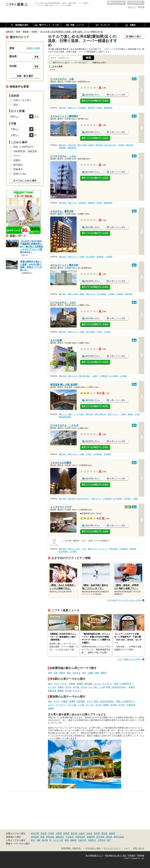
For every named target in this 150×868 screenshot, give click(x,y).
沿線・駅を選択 (25, 76)
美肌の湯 (52, 691)
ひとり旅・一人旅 (97, 687)
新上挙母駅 (91, 257)
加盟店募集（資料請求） (72, 848)
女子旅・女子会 (80, 687)
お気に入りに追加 (117, 95)
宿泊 (50, 684)
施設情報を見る (92, 95)
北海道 (89, 833)
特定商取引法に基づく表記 (116, 856)
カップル (52, 687)
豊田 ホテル (73, 108)
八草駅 (123, 414)
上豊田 (91, 673)
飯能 (67, 840)
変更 (36, 57)
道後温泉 (91, 837)
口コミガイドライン (112, 848)
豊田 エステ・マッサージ (98, 549)
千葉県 (51, 833)
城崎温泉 (60, 837)
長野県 (97, 833)
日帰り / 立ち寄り (22, 100)
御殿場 (73, 840)
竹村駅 (99, 332)
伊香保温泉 (80, 837)
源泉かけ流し (20, 174)
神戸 (109, 840)
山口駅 (137, 414)
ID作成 (141, 7)
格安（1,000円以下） (124, 684)
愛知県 (104, 833)
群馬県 (66, 833)
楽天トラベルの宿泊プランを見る (95, 101)
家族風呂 (18, 169)
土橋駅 (82, 257)
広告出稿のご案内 (93, 848)
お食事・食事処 (76, 684)
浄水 (84, 673)
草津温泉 (35, 837)
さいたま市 (58, 840)
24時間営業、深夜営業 (25, 151)
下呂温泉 (69, 837)
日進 (56, 673)
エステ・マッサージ (103, 684)
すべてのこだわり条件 (25, 181)
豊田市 (104, 673)
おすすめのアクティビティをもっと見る (125, 600)
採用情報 (141, 856)
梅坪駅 (99, 108)
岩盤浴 (132, 687)
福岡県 (112, 833)
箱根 (42, 837)
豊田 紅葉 (72, 145)
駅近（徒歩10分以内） (117, 687)
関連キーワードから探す (18, 844)
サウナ (57, 684)
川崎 (38, 840)
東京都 (74, 833)
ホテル (64, 684)
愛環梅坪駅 (108, 108)
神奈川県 (35, 833)
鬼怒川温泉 (119, 837)
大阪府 (82, 833)
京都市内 (92, 840)
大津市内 (101, 840)
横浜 (33, 840)
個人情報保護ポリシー (94, 856)
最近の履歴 (136, 3)
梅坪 (97, 673)
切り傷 (68, 691)
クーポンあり (81, 63)
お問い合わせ (139, 848)
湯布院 (109, 837)
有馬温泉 (50, 837)
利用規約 (132, 856)
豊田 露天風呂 (85, 376)
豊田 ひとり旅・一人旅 (77, 549)
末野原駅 (107, 454)
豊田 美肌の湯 (100, 414)
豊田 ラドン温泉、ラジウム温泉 (71, 414)
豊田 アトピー (113, 414)
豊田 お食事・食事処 (85, 145)
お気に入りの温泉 (117, 3)
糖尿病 (61, 691)
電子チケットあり (61, 63)
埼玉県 (44, 833)
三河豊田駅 (103, 376)
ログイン (132, 7)
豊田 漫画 (113, 549)
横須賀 (45, 840)
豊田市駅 (91, 108)
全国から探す (34, 48)
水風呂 (61, 687)
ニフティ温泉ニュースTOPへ (129, 659)
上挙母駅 (109, 257)
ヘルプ (127, 848)
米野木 (62, 673)
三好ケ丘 (76, 673)
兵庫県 (59, 833)
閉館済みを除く (100, 63)
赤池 (50, 673)
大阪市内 (82, 840)
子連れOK (131, 705)
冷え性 (68, 687)
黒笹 (69, 673)
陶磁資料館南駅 (65, 417)
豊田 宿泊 (63, 108)
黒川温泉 (100, 837)
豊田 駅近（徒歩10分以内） (106, 145)
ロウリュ (77, 691)
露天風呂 (89, 684)
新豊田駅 (83, 108)
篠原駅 (130, 414)
